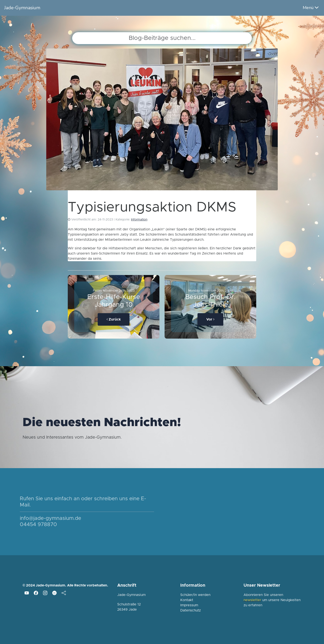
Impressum (189, 605)
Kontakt (187, 600)
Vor (210, 319)
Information (139, 220)
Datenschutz (191, 610)
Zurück (114, 319)
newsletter (252, 600)
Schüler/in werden (195, 595)
